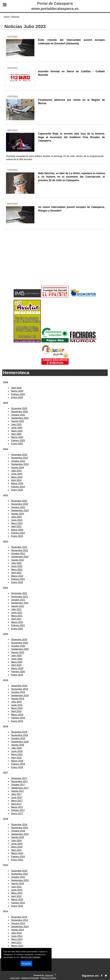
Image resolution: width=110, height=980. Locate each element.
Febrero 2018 (18, 764)
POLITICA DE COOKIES (30, 957)
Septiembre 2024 (20, 464)
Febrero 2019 (18, 718)
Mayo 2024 (17, 477)
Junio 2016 (17, 844)
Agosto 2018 (18, 745)
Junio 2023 (17, 520)
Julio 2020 (16, 656)
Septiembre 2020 (20, 649)
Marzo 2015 (17, 900)
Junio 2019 (17, 705)
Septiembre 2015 (20, 880)
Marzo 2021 (17, 622)
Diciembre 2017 (19, 778)
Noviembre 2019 (20, 689)
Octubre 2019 (18, 692)
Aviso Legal (15, 978)
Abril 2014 (16, 943)
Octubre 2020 (18, 646)
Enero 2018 (17, 767)
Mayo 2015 (17, 893)
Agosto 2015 (18, 883)
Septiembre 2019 (20, 695)
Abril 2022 (16, 573)
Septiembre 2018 (20, 742)
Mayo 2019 (17, 708)
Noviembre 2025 (20, 412)
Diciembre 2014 (19, 917)
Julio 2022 (16, 563)
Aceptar (26, 963)
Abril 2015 (16, 896)
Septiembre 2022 (20, 557)
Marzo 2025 (17, 437)
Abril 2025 (16, 434)
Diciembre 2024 (19, 455)
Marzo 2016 (17, 853)
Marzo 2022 (17, 576)
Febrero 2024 (18, 487)
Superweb (49, 975)
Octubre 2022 (18, 554)
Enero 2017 (17, 814)
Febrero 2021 (18, 625)
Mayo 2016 (17, 847)
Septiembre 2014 (20, 927)
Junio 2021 (17, 613)
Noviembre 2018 (20, 735)
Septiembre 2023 (20, 510)
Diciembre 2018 (19, 732)
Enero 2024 (17, 490)
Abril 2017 (16, 804)
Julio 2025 (16, 424)
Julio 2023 (16, 517)
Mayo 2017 (17, 801)
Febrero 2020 (18, 672)
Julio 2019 (16, 702)
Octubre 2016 (18, 831)
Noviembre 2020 (20, 643)
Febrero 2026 (18, 394)
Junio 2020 (17, 659)
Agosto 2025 (18, 421)
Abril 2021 (16, 619)
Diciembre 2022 (19, 547)
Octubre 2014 (18, 923)
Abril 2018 (16, 758)
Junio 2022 (17, 566)
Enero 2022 (17, 582)
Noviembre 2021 (20, 597)
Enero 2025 (17, 444)
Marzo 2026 (17, 391)
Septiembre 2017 (20, 788)
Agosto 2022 (18, 560)
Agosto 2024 (18, 468)
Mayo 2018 (17, 754)
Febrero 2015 (18, 903)
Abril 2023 (16, 526)
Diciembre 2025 (19, 408)
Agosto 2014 (18, 930)
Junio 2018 (17, 751)
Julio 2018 (16, 748)
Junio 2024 (17, 474)
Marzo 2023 (17, 530)
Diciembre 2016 (19, 825)
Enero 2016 (17, 860)
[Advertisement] (55, 262)
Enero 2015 (17, 906)
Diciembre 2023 (19, 501)
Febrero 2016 (18, 857)
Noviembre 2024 (20, 458)
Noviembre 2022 (20, 550)
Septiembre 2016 (20, 834)
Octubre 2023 (18, 507)
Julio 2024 (16, 471)
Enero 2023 (17, 536)
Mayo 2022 (17, 570)
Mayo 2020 (17, 662)
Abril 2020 (16, 665)
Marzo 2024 (17, 483)
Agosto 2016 (18, 837)
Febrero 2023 (18, 533)
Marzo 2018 (17, 761)
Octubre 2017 (18, 785)
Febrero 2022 (18, 579)
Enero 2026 (17, 397)
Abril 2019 (16, 711)
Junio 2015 (17, 890)
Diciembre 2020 (19, 640)
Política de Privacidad (30, 978)
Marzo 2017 (17, 807)
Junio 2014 (17, 936)
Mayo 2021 (17, 616)
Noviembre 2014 (20, 920)
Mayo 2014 (17, 939)
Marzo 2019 (17, 715)
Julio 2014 (16, 933)
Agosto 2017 (18, 791)
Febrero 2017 (18, 810)
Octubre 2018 (18, 738)
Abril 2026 (16, 388)
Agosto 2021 (18, 606)
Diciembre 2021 (19, 593)
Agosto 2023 (18, 514)
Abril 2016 (16, 850)
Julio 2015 (16, 887)
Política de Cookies (48, 978)
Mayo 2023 (17, 523)
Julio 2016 (16, 841)
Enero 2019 (17, 721)
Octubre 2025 (18, 415)
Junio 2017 (17, 797)
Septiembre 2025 (20, 418)
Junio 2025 (17, 428)
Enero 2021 (17, 629)
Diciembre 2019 (19, 686)
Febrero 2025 (18, 440)
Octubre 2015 (18, 877)
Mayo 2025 (17, 431)
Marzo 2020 (17, 668)
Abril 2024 (16, 480)
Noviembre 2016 (20, 828)
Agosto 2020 (18, 652)
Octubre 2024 (18, 461)
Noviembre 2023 (20, 504)
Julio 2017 (16, 794)
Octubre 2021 (18, 600)
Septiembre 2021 (20, 603)
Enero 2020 (17, 675)
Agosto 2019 (18, 699)
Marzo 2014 (17, 946)
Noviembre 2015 (20, 874)
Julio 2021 (16, 609)
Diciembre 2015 (19, 871)
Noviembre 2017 (20, 781)
